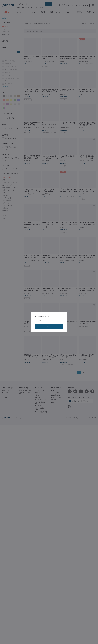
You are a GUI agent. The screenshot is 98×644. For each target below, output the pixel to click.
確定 (49, 326)
